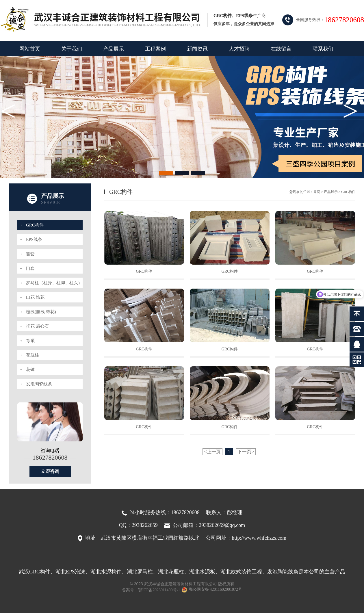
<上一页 (212, 452)
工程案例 (155, 49)
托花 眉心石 (34, 326)
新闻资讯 (197, 49)
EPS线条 (30, 239)
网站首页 (30, 49)
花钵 (27, 369)
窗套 (27, 254)
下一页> (246, 452)
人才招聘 (239, 49)
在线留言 (281, 49)
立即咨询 (50, 471)
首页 (317, 192)
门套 (27, 268)
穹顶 (27, 341)
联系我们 (323, 49)
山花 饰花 (32, 297)
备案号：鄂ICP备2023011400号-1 (151, 590)
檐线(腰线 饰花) (37, 312)
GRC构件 (31, 225)
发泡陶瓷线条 (35, 384)
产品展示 (114, 49)
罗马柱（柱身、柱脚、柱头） (51, 283)
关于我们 (72, 49)
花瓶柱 (29, 355)
